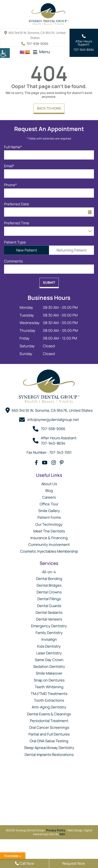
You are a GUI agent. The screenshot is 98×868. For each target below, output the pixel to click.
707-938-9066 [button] (35, 44)
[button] (5, 53)
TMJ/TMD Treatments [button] (49, 692)
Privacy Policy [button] (56, 830)
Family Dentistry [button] (49, 631)
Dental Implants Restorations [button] (49, 753)
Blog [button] (49, 489)
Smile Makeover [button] (49, 671)
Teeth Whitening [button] (49, 685)
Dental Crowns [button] (49, 590)
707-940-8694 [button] (84, 50)
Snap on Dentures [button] (49, 678)
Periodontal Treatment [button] (49, 719)
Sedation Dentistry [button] (49, 665)
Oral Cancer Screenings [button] (49, 725)
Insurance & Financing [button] (49, 536)
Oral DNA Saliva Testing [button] (49, 739)
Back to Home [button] (49, 108)
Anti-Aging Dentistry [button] (49, 705)
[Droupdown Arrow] (90, 229)
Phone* (10, 183)
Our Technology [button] (49, 522)
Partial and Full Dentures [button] (49, 732)
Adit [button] (62, 834)
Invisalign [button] (49, 638)
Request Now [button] (74, 863)
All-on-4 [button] (49, 570)
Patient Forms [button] (49, 516)
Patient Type (15, 240)
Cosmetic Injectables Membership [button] (49, 550)
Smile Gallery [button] (49, 509)
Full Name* (13, 145)
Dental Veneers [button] (49, 617)
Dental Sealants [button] (49, 610)
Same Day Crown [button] (49, 658)
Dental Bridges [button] (49, 584)
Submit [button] (49, 281)
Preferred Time (17, 221)
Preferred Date (17, 202)
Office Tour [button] (49, 502)
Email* (9, 164)
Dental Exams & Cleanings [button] (49, 712)
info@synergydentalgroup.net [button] (53, 418)
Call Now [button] (25, 863)
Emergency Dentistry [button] (49, 624)
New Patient (27, 248)
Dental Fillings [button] (49, 597)
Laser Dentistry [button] (49, 651)
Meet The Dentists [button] (49, 529)
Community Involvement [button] (49, 543)
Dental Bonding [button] (49, 577)
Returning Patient (72, 248)
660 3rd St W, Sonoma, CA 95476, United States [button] (52, 408)
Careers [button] (49, 495)
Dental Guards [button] (49, 604)
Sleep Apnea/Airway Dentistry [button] (49, 746)
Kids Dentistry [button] (49, 644)
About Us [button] (49, 482)
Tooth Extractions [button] (49, 699)
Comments (13, 259)
